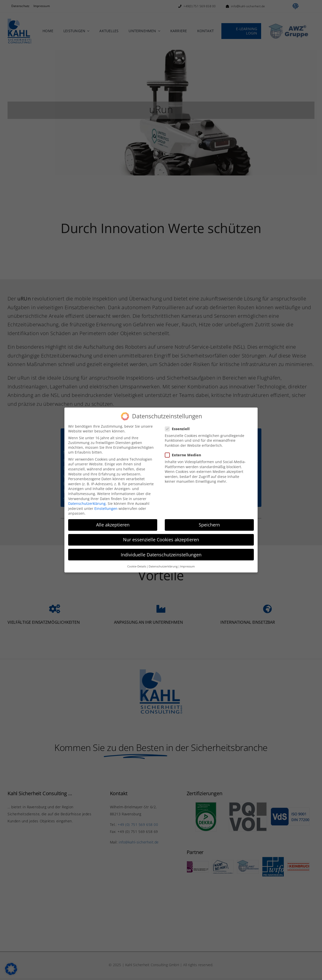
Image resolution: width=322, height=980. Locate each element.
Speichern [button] (209, 525)
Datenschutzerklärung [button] (163, 566)
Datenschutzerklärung (87, 503)
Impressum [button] (187, 566)
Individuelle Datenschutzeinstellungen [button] (161, 555)
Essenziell (179, 429)
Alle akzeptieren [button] (113, 525)
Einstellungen (106, 508)
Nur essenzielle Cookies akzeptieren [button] (161, 540)
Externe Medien (185, 455)
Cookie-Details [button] (137, 566)
